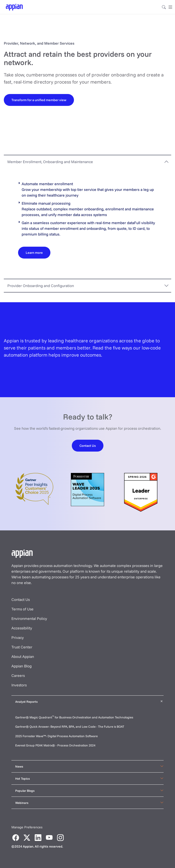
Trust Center (22, 647)
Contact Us (21, 599)
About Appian (23, 656)
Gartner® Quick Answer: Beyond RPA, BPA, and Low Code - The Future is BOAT (70, 726)
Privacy (18, 637)
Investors (19, 685)
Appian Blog (22, 666)
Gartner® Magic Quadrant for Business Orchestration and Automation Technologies (74, 717)
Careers (18, 675)
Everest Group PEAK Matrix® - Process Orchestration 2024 (55, 745)
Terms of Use (22, 609)
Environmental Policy (29, 618)
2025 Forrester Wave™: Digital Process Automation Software (56, 736)
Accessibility (22, 628)
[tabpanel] (87, 223)
